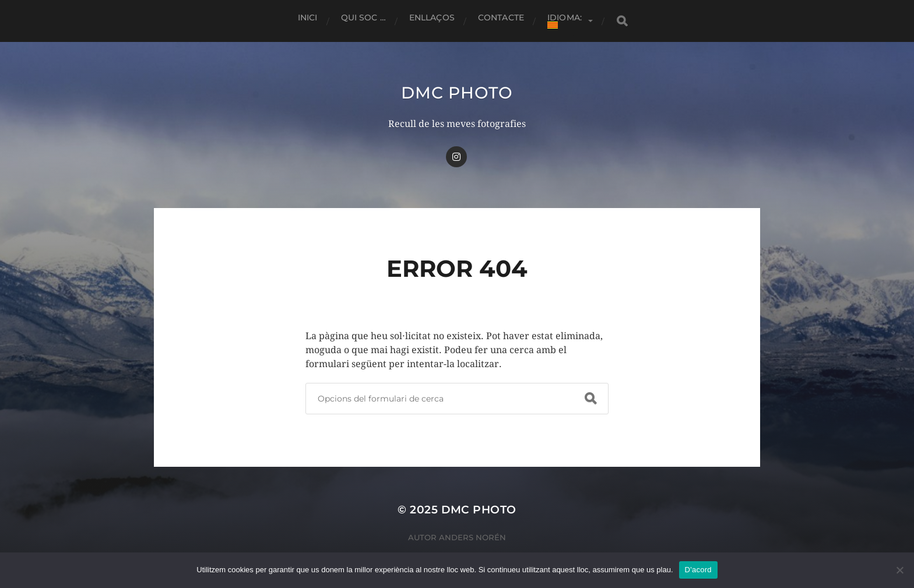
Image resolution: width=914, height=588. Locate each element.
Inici (308, 17)
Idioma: (566, 20)
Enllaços (432, 17)
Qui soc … (363, 17)
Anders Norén (472, 537)
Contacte (501, 17)
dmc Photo (457, 93)
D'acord (698, 570)
